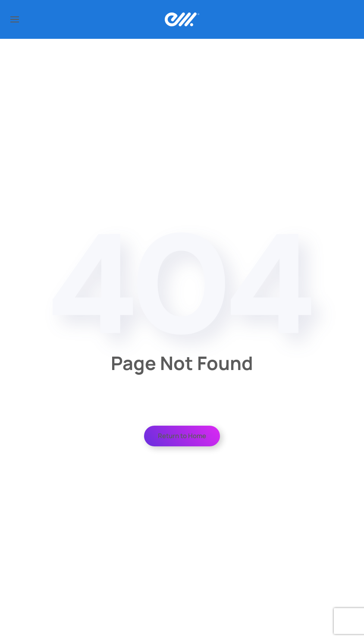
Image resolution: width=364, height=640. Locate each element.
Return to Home (182, 436)
